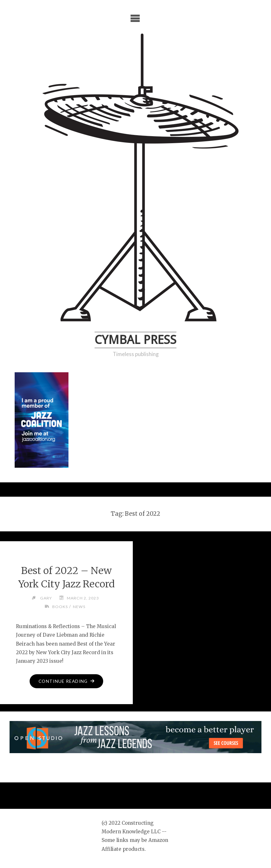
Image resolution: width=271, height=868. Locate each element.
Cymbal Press (135, 340)
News (79, 607)
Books (60, 607)
